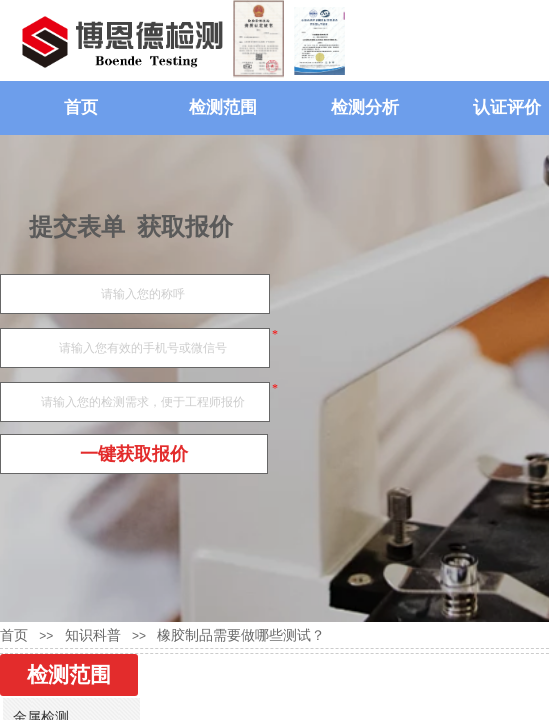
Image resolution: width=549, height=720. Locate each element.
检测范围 (223, 107)
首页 (81, 107)
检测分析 (365, 107)
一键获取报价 (134, 454)
